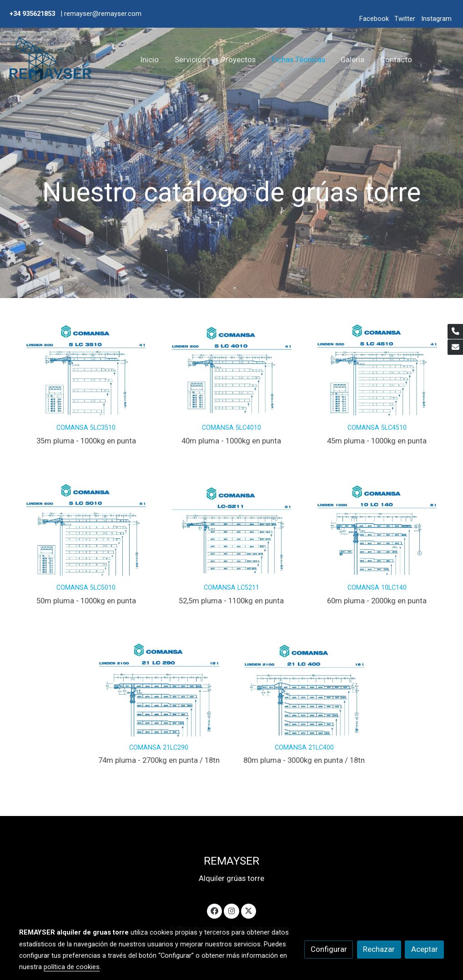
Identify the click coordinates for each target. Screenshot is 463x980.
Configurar (329, 949)
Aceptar (425, 949)
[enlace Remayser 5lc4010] (232, 367)
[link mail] (455, 347)
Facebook (374, 19)
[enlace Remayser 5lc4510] (377, 367)
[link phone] (455, 332)
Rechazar (379, 949)
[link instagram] (231, 910)
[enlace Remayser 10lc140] (377, 527)
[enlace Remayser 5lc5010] (86, 527)
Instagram (436, 19)
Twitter (405, 19)
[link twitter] (249, 910)
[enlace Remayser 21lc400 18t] (304, 686)
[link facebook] (215, 910)
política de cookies (72, 967)
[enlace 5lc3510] (86, 367)
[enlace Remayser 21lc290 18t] (159, 686)
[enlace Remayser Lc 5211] (232, 527)
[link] (50, 60)
